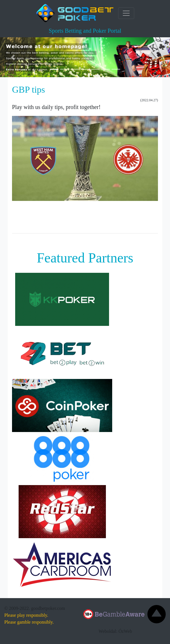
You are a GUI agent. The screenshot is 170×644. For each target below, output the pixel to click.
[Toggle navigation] (126, 13)
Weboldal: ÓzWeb (115, 631)
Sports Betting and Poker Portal (85, 31)
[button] (13, 57)
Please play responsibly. (26, 615)
